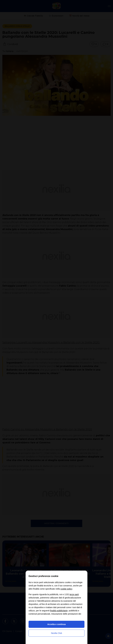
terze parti (74, 594)
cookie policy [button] (66, 589)
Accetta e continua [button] (56, 624)
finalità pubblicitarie (59, 611)
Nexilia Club (57, 633)
